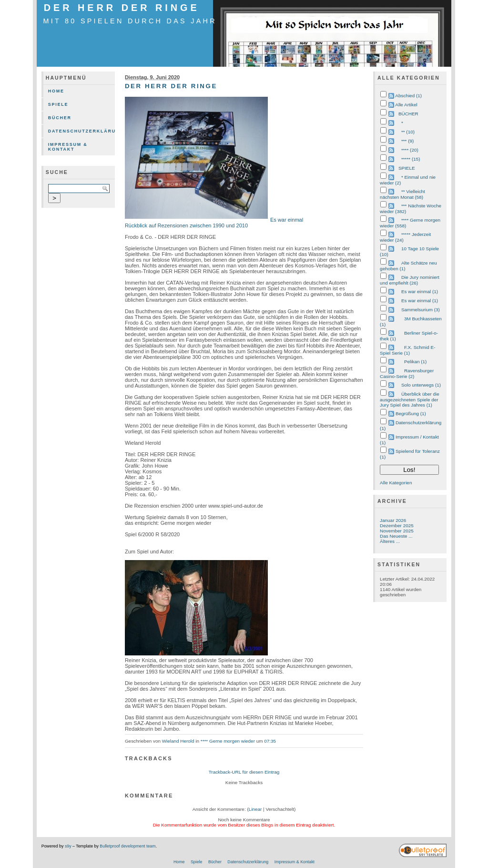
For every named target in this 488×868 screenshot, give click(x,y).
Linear (255, 809)
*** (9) (407, 141)
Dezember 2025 (397, 526)
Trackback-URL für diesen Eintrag (244, 772)
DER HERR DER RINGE (122, 8)
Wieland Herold (178, 741)
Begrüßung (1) (411, 414)
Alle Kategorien (396, 483)
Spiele (58, 104)
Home (56, 91)
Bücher (60, 118)
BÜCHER (408, 114)
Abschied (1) (408, 96)
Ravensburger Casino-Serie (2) (407, 373)
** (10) (408, 132)
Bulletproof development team (127, 846)
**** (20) (410, 150)
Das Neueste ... (396, 536)
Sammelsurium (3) (421, 310)
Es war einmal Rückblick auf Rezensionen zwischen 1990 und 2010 (214, 223)
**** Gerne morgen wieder (228, 741)
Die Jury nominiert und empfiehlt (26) (410, 280)
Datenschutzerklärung (81, 131)
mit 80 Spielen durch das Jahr (130, 21)
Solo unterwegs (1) (421, 385)
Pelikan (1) (415, 362)
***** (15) (411, 159)
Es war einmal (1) (420, 291)
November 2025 (397, 531)
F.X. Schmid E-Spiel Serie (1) (407, 350)
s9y (68, 846)
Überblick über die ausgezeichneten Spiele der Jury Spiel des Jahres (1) (410, 399)
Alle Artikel (406, 105)
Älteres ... (390, 541)
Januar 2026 (393, 520)
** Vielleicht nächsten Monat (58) (402, 194)
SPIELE (407, 168)
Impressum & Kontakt (68, 147)
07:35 (270, 741)
